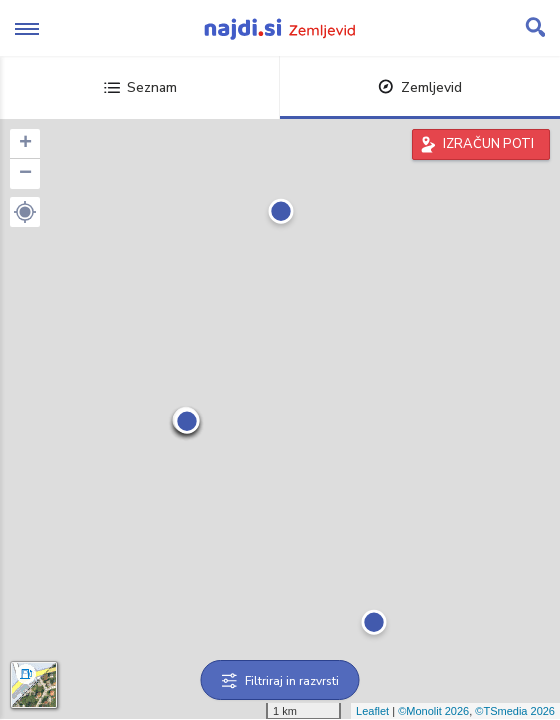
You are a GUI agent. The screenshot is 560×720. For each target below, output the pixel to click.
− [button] (25, 174)
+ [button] (25, 144)
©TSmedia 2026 (515, 711)
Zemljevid (420, 87)
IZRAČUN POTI (488, 144)
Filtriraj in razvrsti (280, 681)
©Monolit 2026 (433, 711)
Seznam (140, 87)
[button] (25, 212)
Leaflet (372, 711)
